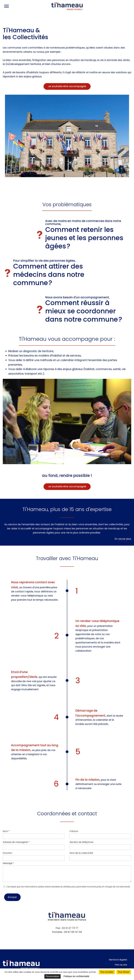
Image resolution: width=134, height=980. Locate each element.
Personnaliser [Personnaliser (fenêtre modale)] (53, 976)
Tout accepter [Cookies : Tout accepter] (107, 972)
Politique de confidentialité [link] (76, 976)
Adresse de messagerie (16, 842)
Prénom (74, 831)
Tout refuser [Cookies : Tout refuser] (124, 972)
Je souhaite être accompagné (67, 86)
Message (8, 863)
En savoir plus (123, 539)
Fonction (7, 853)
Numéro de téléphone (81, 842)
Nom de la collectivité (81, 853)
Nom (6, 831)
